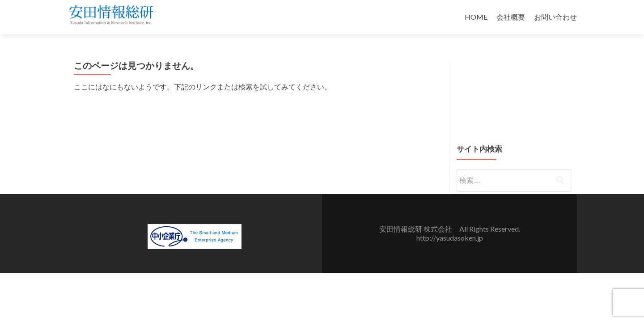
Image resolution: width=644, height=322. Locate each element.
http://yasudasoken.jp (450, 238)
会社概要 (511, 17)
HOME (476, 17)
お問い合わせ (555, 17)
